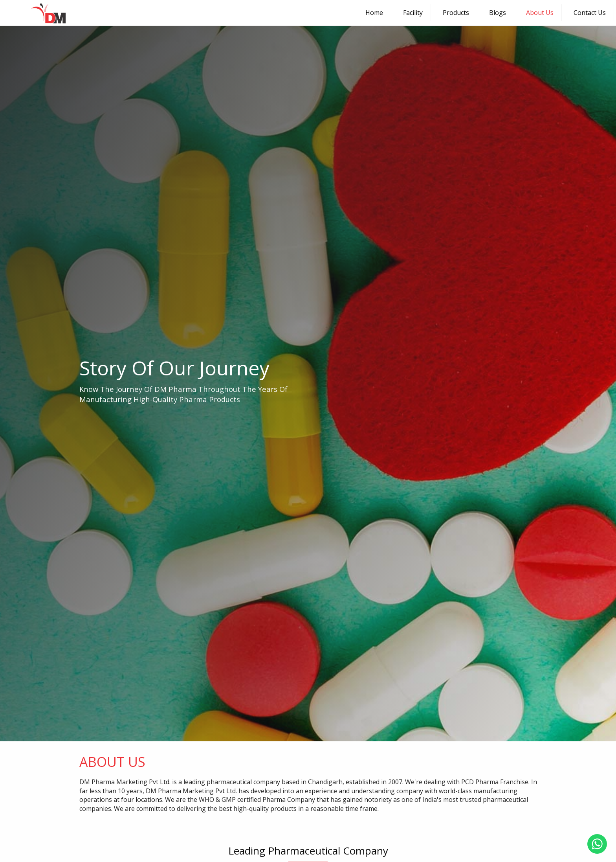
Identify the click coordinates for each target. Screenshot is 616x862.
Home (374, 13)
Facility (413, 13)
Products (456, 13)
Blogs (498, 13)
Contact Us (590, 13)
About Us (540, 13)
